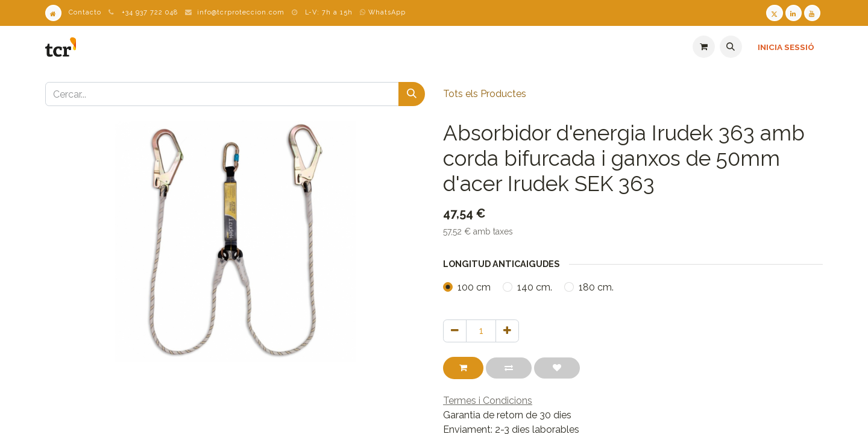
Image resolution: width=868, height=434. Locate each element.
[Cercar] (412, 94)
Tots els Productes (485, 94)
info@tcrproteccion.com (241, 12)
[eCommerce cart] (704, 47)
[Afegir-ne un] (507, 331)
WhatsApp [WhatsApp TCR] (383, 12)
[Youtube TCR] (812, 13)
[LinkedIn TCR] (794, 13)
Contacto (85, 12)
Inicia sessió (786, 47)
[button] (731, 47)
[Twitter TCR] (774, 13)
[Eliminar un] (455, 331)
